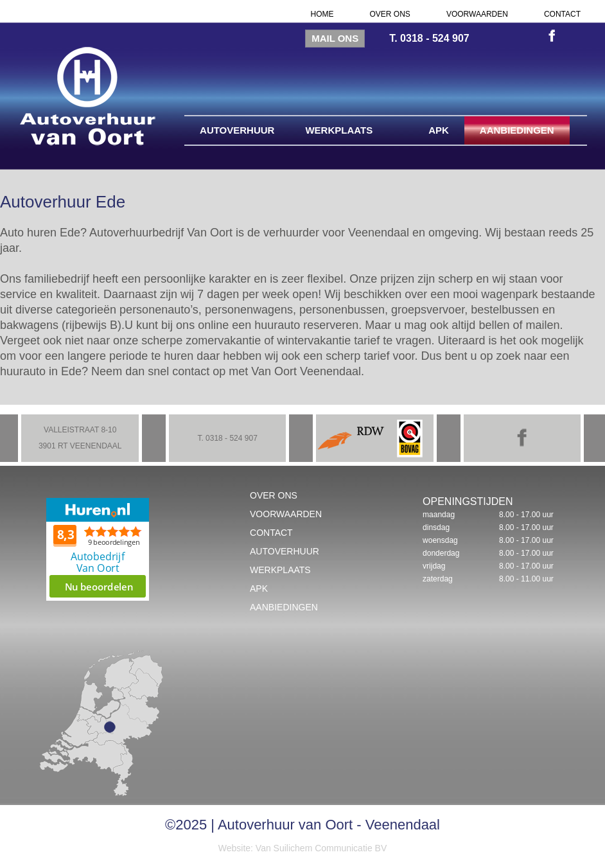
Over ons (390, 14)
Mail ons (335, 38)
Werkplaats (339, 130)
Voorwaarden (477, 14)
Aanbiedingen (517, 130)
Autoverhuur (237, 130)
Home (322, 14)
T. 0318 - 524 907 (429, 38)
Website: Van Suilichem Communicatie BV (302, 848)
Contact (562, 14)
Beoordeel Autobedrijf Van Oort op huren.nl (98, 549)
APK (439, 130)
